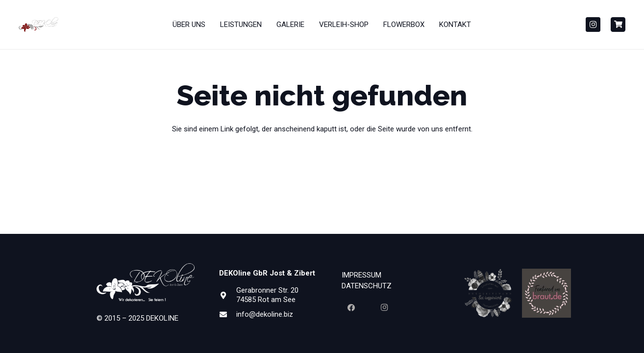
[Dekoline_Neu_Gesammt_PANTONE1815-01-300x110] (39, 25)
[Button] (618, 25)
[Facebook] (351, 308)
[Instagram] (593, 25)
